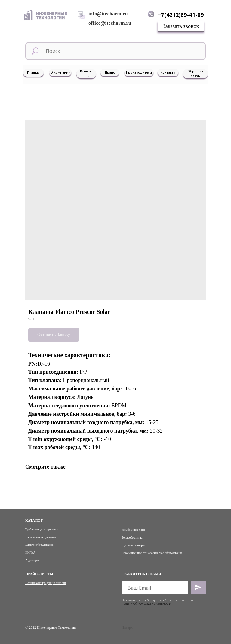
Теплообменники (132, 538)
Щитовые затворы (133, 545)
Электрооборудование (39, 545)
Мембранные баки (133, 530)
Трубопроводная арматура (42, 529)
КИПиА (30, 553)
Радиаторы (32, 560)
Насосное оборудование (41, 537)
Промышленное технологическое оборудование (152, 553)
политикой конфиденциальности (146, 603)
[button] (181, 26)
